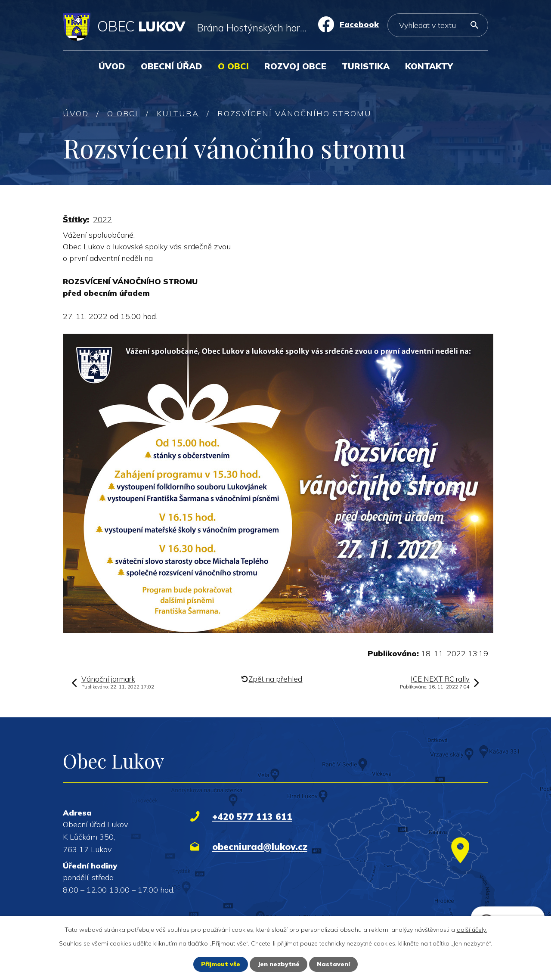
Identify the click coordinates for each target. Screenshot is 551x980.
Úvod (112, 66)
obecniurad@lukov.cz (260, 847)
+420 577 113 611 (252, 816)
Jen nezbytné (279, 964)
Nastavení (333, 964)
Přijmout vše (221, 964)
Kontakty (429, 66)
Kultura (178, 113)
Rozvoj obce (295, 66)
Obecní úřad (172, 66)
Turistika (366, 66)
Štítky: (76, 219)
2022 (102, 219)
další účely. (472, 930)
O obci (233, 66)
